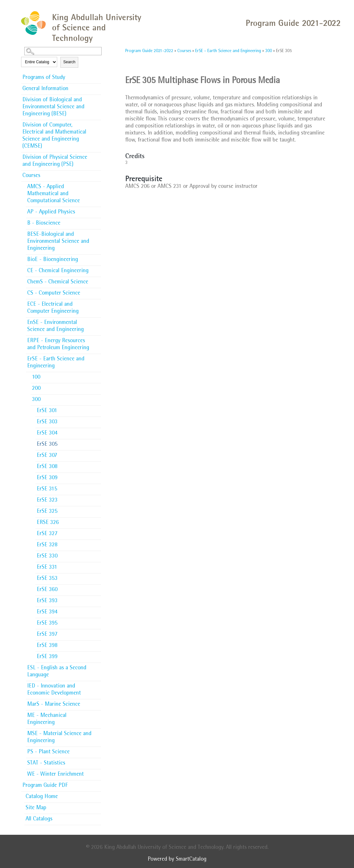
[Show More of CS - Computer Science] (98, 291)
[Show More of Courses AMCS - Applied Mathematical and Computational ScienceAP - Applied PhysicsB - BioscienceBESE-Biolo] (98, 175)
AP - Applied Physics (51, 212)
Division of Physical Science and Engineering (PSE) (55, 161)
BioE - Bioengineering (53, 260)
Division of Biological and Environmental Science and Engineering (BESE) (53, 107)
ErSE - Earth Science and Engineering (56, 363)
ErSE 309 (47, 478)
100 (36, 378)
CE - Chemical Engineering (58, 271)
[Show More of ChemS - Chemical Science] (98, 280)
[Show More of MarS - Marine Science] (98, 703)
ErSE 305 (47, 445)
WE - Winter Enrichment (55, 775)
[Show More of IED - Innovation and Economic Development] (98, 684)
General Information (45, 89)
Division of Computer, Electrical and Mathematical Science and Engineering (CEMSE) (54, 136)
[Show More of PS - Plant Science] (98, 750)
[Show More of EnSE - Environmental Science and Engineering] (98, 321)
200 (36, 389)
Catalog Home (42, 797)
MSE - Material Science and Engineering (59, 738)
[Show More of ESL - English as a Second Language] (98, 666)
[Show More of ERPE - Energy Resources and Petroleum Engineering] (98, 339)
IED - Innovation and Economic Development (54, 690)
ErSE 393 (47, 601)
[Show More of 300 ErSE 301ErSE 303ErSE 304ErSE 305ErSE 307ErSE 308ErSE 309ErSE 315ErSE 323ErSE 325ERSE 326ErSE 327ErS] (98, 399)
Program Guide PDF (45, 786)
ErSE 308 (47, 467)
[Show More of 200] (98, 387)
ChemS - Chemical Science (58, 282)
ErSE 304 (47, 434)
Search (69, 62)
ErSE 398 (47, 646)
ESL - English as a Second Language (57, 672)
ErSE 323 (47, 501)
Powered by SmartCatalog (177, 860)
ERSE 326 (48, 523)
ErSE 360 (47, 590)
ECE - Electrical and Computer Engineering (53, 308)
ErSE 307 (47, 456)
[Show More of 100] (98, 375)
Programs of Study (44, 78)
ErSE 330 (47, 557)
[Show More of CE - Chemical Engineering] (98, 269)
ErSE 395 (47, 624)
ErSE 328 (47, 545)
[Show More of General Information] (98, 87)
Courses (31, 176)
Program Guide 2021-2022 (149, 51)
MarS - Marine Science (54, 705)
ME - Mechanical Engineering (47, 719)
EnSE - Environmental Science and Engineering (55, 326)
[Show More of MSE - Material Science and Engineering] (98, 732)
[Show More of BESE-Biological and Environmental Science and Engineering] (98, 233)
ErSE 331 (47, 568)
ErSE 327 (47, 534)
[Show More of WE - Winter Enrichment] (98, 772)
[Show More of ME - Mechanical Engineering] (98, 714)
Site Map (36, 808)
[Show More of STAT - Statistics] (98, 761)
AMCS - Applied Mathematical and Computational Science (54, 194)
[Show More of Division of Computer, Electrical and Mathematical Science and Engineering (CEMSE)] (98, 123)
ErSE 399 (47, 657)
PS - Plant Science (48, 752)
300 (36, 400)
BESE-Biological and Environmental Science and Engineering (58, 242)
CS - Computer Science (54, 294)
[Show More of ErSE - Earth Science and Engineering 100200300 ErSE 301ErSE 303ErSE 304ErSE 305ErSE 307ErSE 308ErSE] (98, 359)
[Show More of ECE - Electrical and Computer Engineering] (98, 303)
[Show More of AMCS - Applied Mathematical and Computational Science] (98, 185)
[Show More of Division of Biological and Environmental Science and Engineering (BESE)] (98, 98)
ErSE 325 (47, 512)
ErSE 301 (47, 411)
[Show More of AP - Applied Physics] (98, 210)
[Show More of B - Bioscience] (98, 221)
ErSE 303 (47, 422)
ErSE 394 (47, 612)
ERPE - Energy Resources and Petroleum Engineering (58, 345)
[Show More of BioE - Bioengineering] (98, 258)
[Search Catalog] (63, 51)
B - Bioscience (44, 224)
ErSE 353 (47, 579)
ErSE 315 (47, 489)
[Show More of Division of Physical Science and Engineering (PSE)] (98, 156)
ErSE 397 (47, 635)
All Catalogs (39, 819)
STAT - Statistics (46, 764)
